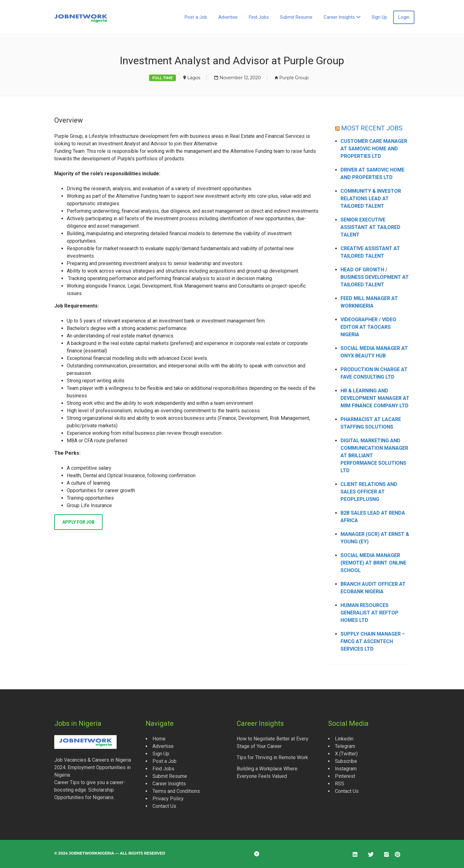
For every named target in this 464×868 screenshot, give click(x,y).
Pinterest (345, 776)
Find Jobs (259, 17)
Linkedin (344, 739)
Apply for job (78, 522)
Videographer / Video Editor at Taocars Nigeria (368, 327)
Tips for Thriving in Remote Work (272, 757)
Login (404, 17)
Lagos (194, 78)
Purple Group (294, 78)
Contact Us (164, 806)
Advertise (228, 17)
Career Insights (339, 17)
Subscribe (346, 761)
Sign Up (379, 17)
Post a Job (196, 17)
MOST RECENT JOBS (372, 128)
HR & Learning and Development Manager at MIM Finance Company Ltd (375, 398)
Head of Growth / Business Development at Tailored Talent (375, 277)
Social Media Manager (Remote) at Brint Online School (373, 563)
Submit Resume (296, 17)
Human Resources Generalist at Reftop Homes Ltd (370, 613)
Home (159, 739)
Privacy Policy (168, 799)
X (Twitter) (346, 754)
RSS (340, 784)
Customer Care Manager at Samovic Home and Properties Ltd (374, 149)
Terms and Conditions (176, 791)
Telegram (345, 746)
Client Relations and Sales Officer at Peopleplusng (369, 492)
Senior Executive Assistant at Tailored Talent (370, 227)
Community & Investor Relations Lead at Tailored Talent (371, 199)
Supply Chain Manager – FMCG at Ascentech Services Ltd (373, 641)
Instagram (346, 769)
